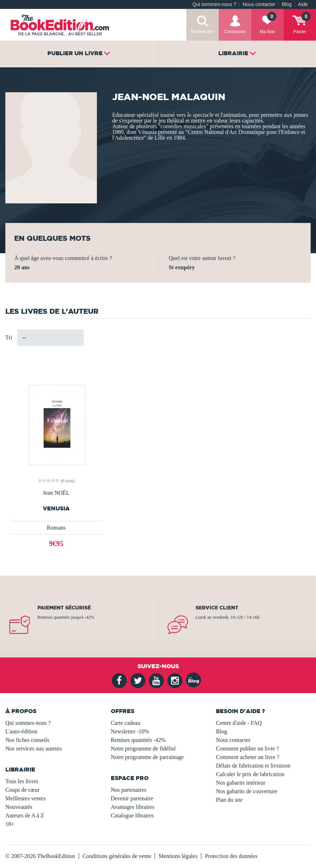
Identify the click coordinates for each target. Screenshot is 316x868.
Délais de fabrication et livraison (253, 766)
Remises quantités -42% (138, 740)
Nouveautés (19, 807)
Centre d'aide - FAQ (239, 723)
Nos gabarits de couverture (247, 791)
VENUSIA (56, 508)
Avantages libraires (133, 807)
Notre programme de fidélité (143, 749)
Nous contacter (259, 4)
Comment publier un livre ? (247, 749)
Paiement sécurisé (64, 608)
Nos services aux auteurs (34, 749)
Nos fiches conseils (27, 740)
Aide (303, 4)
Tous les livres (22, 781)
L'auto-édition (21, 731)
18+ (10, 824)
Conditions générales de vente (117, 856)
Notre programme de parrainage (147, 757)
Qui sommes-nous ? (214, 4)
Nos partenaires (129, 790)
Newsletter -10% (130, 731)
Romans (56, 528)
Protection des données (231, 856)
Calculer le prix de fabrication (250, 774)
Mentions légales (178, 856)
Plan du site (229, 800)
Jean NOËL (56, 493)
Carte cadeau (126, 723)
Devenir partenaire (132, 798)
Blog (287, 4)
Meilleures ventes (25, 798)
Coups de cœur (22, 790)
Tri (9, 337)
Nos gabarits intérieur (241, 783)
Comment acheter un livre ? (248, 757)
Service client (217, 608)
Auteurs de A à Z (25, 815)
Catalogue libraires (132, 815)
